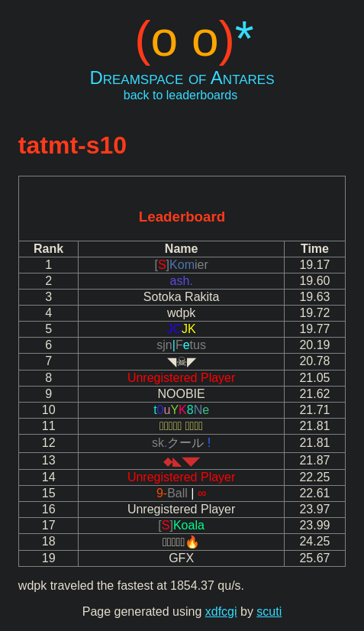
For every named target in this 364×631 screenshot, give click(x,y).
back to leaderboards (180, 95)
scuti (269, 612)
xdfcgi (221, 612)
